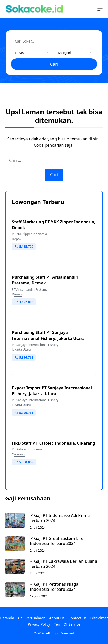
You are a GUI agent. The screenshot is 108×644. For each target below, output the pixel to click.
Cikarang (18, 454)
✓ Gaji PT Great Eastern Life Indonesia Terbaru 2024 (57, 541)
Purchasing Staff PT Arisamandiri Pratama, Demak (45, 280)
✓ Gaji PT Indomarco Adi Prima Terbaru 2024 (60, 518)
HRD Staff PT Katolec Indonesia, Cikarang (54, 443)
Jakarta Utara (21, 350)
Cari (54, 64)
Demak (17, 294)
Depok (17, 239)
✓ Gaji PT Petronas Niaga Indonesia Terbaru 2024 (54, 587)
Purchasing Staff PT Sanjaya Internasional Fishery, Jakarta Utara (48, 335)
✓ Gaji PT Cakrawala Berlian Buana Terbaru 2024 (63, 564)
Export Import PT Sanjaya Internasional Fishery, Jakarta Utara (52, 391)
